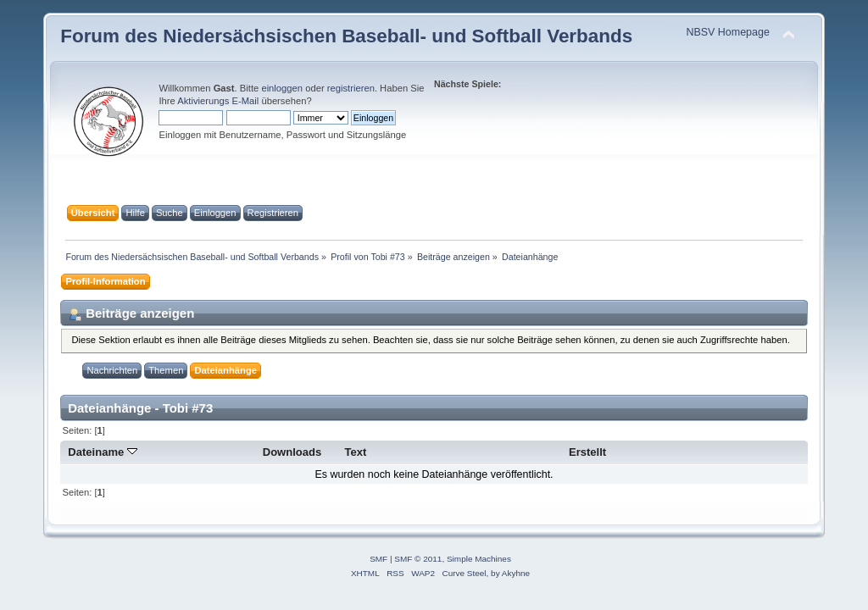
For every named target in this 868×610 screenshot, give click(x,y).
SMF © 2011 (418, 559)
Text (356, 452)
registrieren (351, 88)
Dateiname (103, 452)
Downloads (292, 452)
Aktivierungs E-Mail (218, 101)
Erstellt (587, 452)
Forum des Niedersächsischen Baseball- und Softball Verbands (346, 36)
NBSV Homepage (727, 32)
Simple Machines (479, 559)
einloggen (282, 88)
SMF (378, 559)
